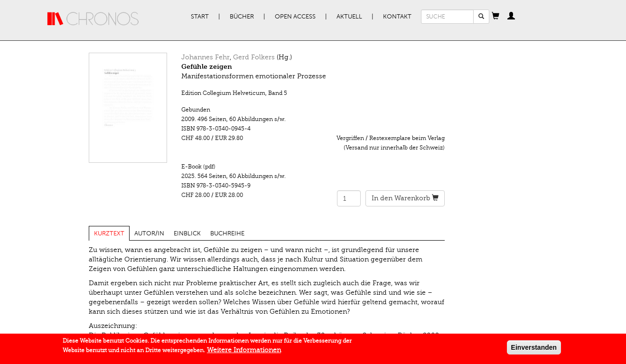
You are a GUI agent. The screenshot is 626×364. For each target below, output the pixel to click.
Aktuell (349, 17)
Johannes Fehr (206, 57)
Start (200, 17)
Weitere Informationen (244, 352)
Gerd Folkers (254, 57)
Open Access (295, 17)
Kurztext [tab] (109, 233)
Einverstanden (534, 349)
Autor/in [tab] (149, 233)
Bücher (242, 17)
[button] (495, 17)
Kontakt (397, 17)
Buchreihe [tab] (227, 233)
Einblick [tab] (187, 233)
